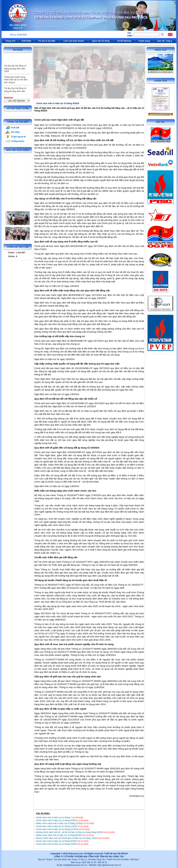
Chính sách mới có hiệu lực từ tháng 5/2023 (57, 844)
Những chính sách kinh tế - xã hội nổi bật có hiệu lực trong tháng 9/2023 (70, 832)
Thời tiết (15, 128)
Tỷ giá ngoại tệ (18, 137)
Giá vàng (15, 132)
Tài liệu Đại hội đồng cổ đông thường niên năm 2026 (15, 73)
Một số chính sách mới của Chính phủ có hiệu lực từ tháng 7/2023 (67, 838)
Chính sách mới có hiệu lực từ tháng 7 (54, 818)
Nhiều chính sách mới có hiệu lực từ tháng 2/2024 (60, 823)
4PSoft (124, 854)
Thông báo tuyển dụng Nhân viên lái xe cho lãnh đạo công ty (16, 84)
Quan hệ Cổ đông (101, 41)
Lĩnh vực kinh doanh (74, 41)
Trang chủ (10, 41)
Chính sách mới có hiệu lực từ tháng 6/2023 (57, 841)
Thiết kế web (110, 854)
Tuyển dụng (144, 41)
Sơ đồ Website (124, 41)
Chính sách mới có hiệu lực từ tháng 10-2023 (57, 829)
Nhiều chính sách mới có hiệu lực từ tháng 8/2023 (60, 835)
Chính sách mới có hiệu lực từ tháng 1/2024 (57, 826)
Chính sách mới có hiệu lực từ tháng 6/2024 (57, 820)
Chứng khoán (17, 141)
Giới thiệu (26, 41)
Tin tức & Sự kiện (47, 41)
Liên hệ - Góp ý (165, 41)
